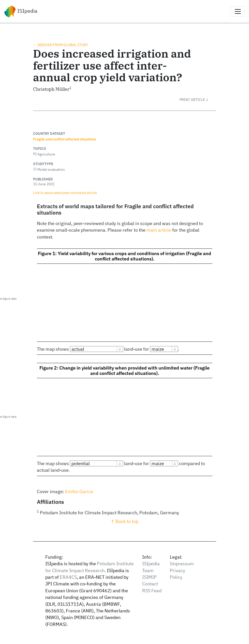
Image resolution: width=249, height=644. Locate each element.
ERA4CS (68, 577)
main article (159, 230)
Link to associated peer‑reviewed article (65, 193)
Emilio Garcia (79, 491)
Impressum (182, 564)
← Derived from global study (61, 45)
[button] (198, 100)
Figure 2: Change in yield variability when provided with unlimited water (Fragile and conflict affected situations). (124, 371)
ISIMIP (149, 577)
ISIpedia (21, 11)
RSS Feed (152, 591)
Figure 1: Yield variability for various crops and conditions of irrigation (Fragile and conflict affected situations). (124, 256)
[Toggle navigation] (238, 11)
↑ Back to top (124, 521)
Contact (150, 584)
